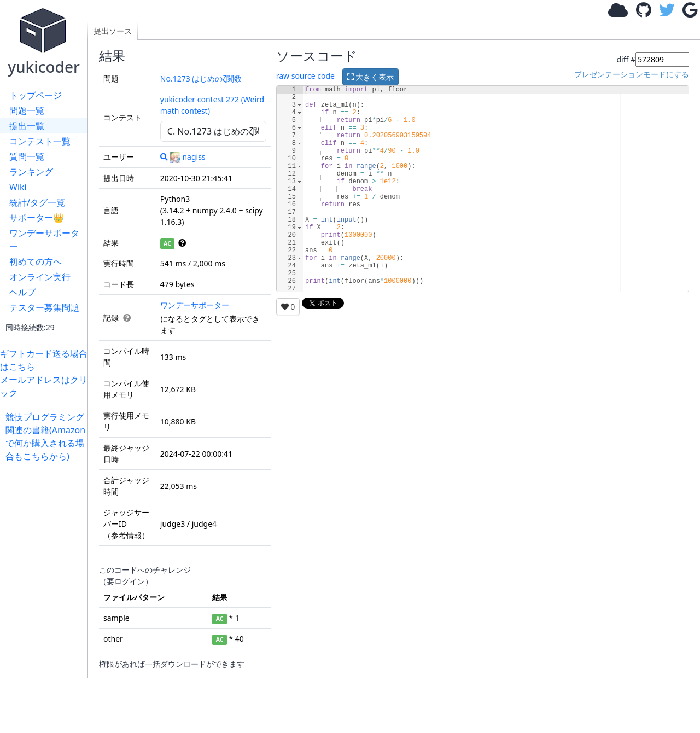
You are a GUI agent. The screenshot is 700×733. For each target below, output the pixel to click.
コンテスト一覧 (40, 141)
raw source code (305, 76)
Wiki (18, 187)
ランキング (31, 172)
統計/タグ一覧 (37, 202)
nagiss (187, 157)
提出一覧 (27, 126)
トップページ (36, 95)
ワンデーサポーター (44, 240)
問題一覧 (27, 110)
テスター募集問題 (44, 307)
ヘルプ (22, 292)
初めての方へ (36, 261)
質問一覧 (27, 156)
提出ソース (113, 31)
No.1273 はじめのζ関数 (201, 78)
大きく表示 (371, 77)
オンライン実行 (40, 277)
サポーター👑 (37, 218)
